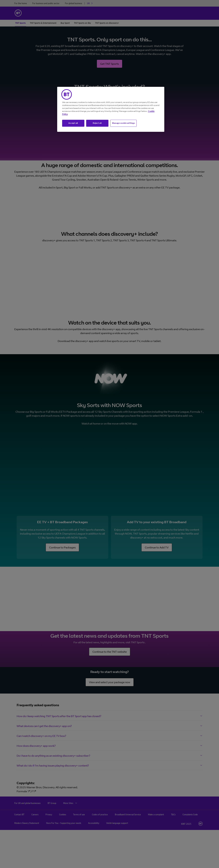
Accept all (73, 123)
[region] (111, 109)
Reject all (97, 123)
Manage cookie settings (124, 123)
